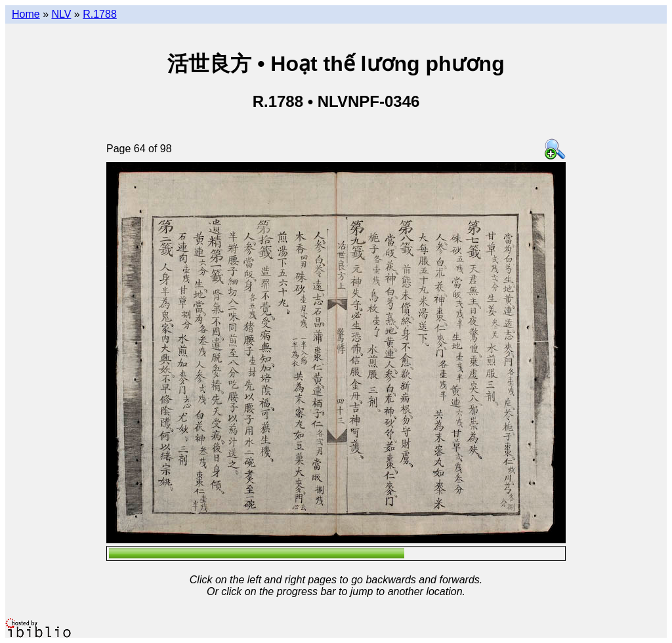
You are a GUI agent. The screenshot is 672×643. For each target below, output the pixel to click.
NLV (61, 14)
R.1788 (100, 14)
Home (26, 14)
